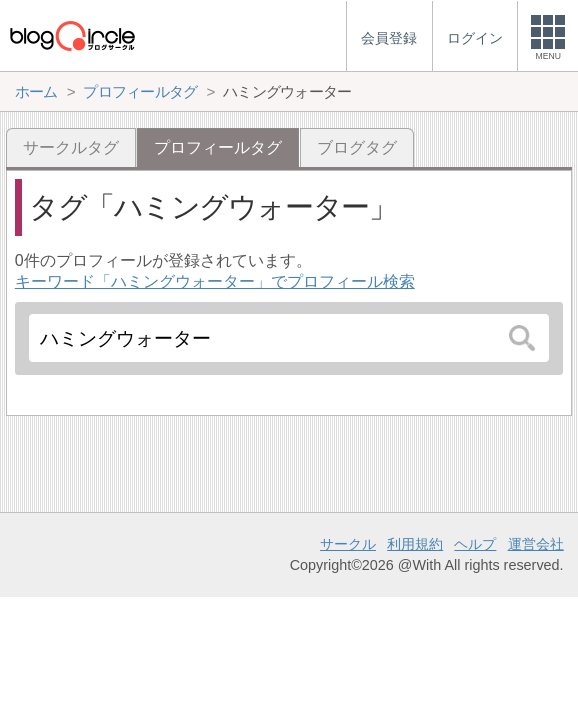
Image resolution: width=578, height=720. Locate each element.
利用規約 (415, 544)
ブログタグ (357, 147)
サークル (348, 544)
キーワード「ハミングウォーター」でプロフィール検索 (215, 281)
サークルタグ (71, 147)
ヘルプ (475, 544)
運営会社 (536, 544)
